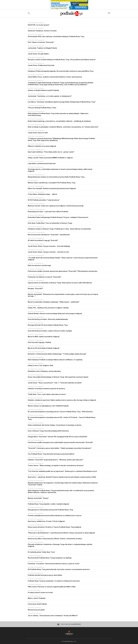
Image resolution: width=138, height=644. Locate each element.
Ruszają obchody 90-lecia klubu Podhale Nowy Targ (48, 325)
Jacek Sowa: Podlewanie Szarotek (41, 65)
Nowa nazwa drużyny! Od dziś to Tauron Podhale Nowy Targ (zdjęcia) (54, 527)
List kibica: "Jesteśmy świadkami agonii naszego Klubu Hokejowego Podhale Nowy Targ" (62, 102)
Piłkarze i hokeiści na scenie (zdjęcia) (42, 146)
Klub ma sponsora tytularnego (39, 265)
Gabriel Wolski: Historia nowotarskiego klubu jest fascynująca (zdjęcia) (55, 313)
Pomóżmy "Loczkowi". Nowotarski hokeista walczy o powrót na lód (54, 564)
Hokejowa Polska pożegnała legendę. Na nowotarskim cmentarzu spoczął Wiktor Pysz (61, 71)
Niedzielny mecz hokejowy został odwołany (44, 371)
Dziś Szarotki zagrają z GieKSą (39, 342)
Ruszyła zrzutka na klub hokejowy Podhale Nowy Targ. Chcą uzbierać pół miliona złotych (62, 60)
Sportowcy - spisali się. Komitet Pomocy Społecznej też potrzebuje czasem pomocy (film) (62, 477)
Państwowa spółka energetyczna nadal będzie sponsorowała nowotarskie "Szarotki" (60, 442)
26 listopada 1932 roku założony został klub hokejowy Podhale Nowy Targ (56, 36)
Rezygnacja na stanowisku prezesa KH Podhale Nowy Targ (50, 510)
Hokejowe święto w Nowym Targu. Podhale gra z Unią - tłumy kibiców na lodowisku (59, 229)
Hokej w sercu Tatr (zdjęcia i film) (40, 365)
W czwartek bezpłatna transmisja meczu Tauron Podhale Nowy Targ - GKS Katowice (60, 412)
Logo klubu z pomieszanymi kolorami (42, 163)
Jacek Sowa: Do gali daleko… (39, 54)
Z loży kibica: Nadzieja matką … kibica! (42, 194)
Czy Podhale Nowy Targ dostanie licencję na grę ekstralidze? (51, 454)
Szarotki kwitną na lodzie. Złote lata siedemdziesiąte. (48, 319)
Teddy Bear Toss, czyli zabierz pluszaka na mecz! (47, 394)
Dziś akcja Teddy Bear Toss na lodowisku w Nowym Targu (50, 223)
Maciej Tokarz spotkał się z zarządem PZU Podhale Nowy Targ (52, 183)
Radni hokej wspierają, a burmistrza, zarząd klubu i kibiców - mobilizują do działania (59, 121)
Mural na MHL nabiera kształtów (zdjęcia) (44, 337)
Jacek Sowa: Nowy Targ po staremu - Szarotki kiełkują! (49, 246)
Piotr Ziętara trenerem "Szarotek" (41, 42)
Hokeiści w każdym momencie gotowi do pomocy (46, 389)
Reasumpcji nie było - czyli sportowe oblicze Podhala (48, 212)
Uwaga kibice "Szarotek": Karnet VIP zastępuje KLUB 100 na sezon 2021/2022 (58, 437)
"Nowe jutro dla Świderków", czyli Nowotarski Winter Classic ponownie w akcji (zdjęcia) (61, 533)
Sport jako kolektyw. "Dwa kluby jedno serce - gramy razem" (51, 152)
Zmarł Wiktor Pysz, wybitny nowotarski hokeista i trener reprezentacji (55, 77)
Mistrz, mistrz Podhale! (37, 598)
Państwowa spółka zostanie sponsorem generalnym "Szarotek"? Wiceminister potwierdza (63, 271)
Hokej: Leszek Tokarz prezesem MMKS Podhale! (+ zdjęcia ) (50, 158)
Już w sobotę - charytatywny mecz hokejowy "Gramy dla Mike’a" (53, 616)
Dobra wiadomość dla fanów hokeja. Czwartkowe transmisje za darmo (55, 425)
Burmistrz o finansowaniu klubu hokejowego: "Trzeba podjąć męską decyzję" (57, 354)
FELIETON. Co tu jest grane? (39, 25)
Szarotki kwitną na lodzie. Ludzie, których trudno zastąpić (50, 331)
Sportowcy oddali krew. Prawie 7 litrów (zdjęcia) (46, 521)
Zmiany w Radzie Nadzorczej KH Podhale (43, 90)
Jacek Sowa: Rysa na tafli (38, 133)
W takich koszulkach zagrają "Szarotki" (43, 240)
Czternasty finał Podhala (37, 604)
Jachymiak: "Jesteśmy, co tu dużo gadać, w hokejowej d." (50, 96)
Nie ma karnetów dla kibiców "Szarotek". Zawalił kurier (49, 235)
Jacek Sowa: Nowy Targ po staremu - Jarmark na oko (48, 252)
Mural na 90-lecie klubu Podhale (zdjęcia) (44, 348)
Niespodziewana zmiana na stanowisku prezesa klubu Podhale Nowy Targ (56, 177)
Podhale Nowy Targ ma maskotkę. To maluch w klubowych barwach (54, 581)
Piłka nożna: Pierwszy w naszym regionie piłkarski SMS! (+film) (52, 587)
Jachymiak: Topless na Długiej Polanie (42, 48)
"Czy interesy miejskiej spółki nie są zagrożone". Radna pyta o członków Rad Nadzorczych (62, 471)
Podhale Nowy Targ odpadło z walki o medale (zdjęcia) (48, 504)
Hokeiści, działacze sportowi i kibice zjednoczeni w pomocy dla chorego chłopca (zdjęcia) (62, 400)
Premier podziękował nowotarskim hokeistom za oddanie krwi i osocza (55, 515)
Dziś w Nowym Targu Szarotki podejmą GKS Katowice (48, 431)
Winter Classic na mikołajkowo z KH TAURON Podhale (48, 406)
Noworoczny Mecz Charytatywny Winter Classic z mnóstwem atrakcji (55, 539)
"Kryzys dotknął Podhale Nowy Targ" (42, 108)
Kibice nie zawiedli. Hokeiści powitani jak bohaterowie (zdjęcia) (52, 188)
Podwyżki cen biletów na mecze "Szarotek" (45, 277)
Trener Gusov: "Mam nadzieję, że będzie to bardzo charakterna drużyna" (56, 465)
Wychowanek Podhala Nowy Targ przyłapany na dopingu (50, 558)
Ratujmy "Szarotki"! (35, 288)
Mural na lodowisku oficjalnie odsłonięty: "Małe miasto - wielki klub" (54, 302)
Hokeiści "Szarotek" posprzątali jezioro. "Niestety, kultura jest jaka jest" (56, 460)
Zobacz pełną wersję (71, 624)
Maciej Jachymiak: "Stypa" (38, 498)
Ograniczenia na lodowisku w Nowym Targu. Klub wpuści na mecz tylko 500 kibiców (60, 283)
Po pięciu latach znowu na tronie (40, 592)
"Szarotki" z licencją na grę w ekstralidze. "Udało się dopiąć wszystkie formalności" (60, 448)
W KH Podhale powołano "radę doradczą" (44, 200)
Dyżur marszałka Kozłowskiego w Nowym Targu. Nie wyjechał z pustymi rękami (58, 377)
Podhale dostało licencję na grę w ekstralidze (45, 575)
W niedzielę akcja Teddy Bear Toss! (41, 552)
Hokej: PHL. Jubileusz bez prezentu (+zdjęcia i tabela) (48, 308)
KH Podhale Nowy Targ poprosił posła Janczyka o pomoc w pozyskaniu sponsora (59, 569)
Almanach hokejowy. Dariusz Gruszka (42, 31)
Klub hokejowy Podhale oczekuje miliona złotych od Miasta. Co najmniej (55, 360)
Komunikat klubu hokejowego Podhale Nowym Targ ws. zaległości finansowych (58, 217)
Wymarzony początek (36, 610)
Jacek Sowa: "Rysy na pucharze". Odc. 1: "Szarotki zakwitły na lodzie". (55, 383)
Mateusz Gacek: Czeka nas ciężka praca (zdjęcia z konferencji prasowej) (56, 206)
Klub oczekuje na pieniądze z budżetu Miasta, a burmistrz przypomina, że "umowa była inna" (63, 127)
